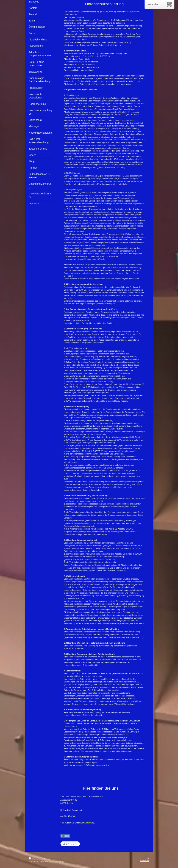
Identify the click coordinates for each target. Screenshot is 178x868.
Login (147, 858)
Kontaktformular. (87, 823)
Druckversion (36, 859)
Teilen (65, 836)
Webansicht (145, 861)
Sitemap (47, 859)
